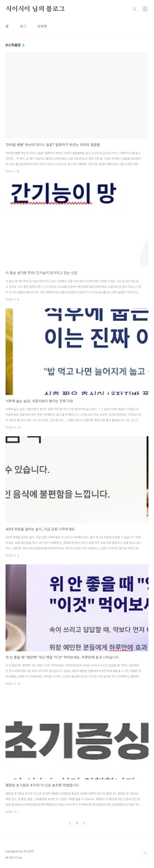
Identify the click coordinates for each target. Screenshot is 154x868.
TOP (145, 853)
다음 (84, 823)
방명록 (42, 26)
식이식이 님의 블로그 (35, 9)
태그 (23, 26)
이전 (70, 823)
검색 (135, 9)
